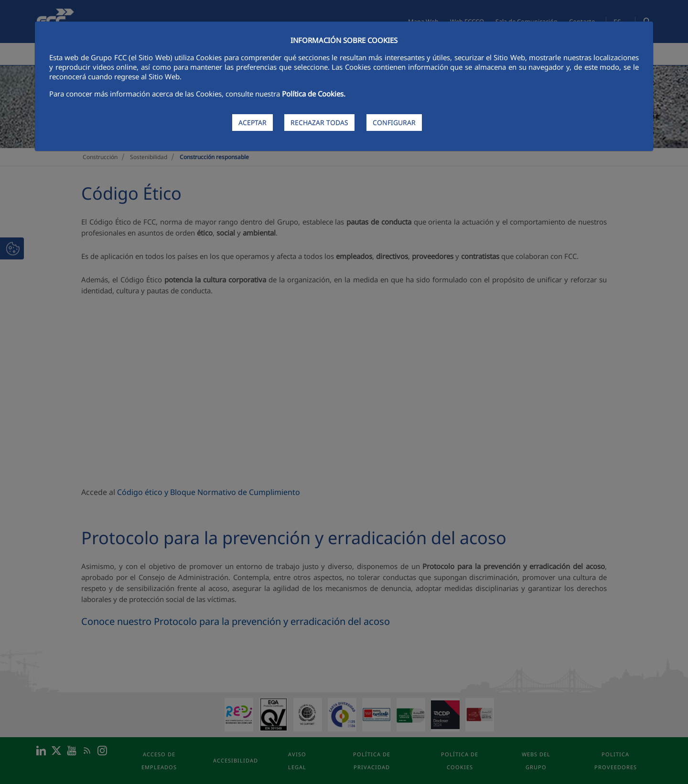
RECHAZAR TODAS (319, 123)
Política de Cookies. (314, 94)
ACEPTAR (253, 123)
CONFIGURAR (394, 123)
